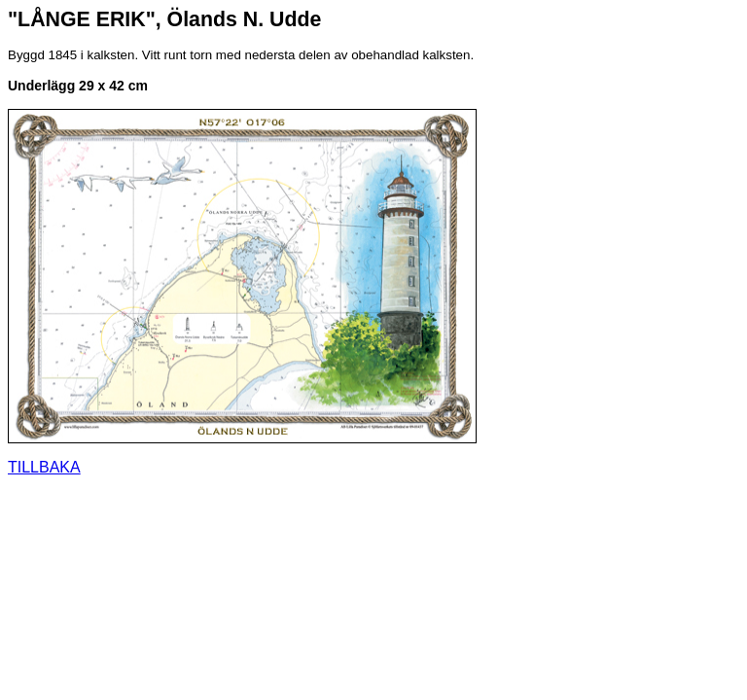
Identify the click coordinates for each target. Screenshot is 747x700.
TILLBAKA (44, 467)
